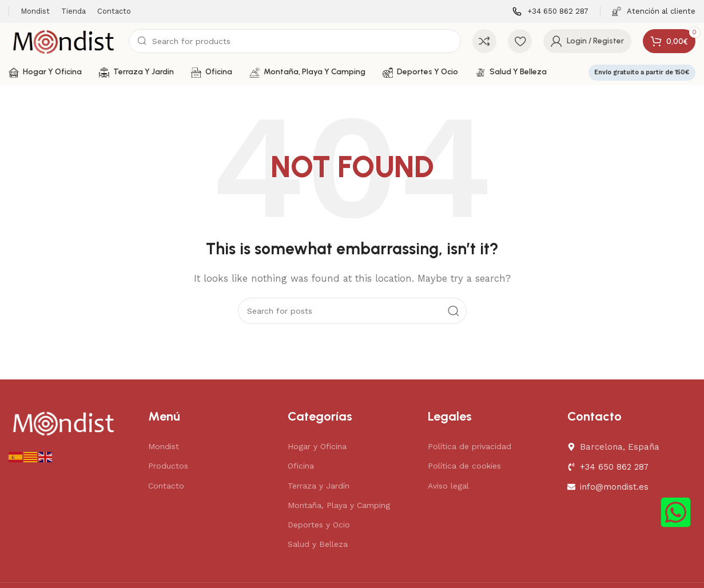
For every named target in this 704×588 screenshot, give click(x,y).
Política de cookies (464, 466)
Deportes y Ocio (319, 525)
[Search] (295, 41)
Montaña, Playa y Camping (339, 505)
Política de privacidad (470, 446)
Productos (168, 466)
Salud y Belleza (318, 544)
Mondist (164, 446)
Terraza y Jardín (319, 486)
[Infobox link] (550, 12)
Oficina (301, 466)
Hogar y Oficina (317, 446)
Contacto (166, 486)
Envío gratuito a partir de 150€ (642, 72)
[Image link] (63, 422)
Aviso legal (448, 486)
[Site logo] (63, 41)
